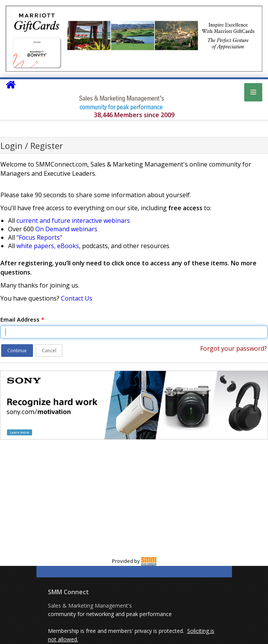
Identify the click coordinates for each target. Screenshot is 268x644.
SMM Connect (68, 592)
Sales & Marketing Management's (90, 606)
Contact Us (77, 298)
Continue (17, 351)
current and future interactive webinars (73, 221)
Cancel (49, 351)
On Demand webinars (66, 229)
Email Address (22, 319)
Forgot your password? (233, 348)
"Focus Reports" (39, 237)
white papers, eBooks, (49, 246)
